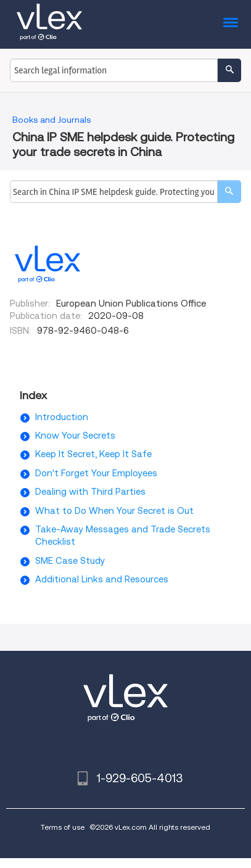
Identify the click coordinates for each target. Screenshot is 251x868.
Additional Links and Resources (102, 579)
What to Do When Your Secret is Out (114, 511)
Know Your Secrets (75, 436)
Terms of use (63, 827)
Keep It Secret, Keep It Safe (93, 454)
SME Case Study (70, 561)
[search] (229, 192)
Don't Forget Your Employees (96, 473)
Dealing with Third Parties (90, 492)
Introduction (62, 417)
